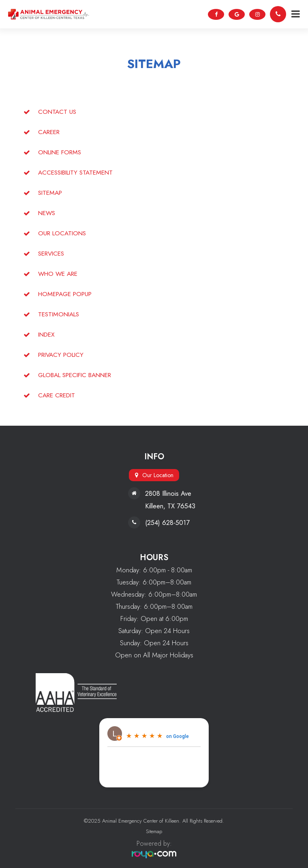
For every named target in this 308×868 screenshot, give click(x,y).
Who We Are (58, 274)
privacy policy (61, 355)
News (47, 213)
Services (51, 253)
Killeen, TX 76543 (170, 506)
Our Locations (62, 233)
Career (49, 132)
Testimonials (59, 314)
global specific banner (75, 375)
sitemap (50, 193)
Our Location (158, 475)
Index (46, 334)
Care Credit (57, 395)
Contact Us (57, 112)
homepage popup (65, 294)
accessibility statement (75, 172)
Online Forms (60, 152)
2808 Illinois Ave (168, 493)
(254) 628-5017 (167, 523)
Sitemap (154, 831)
